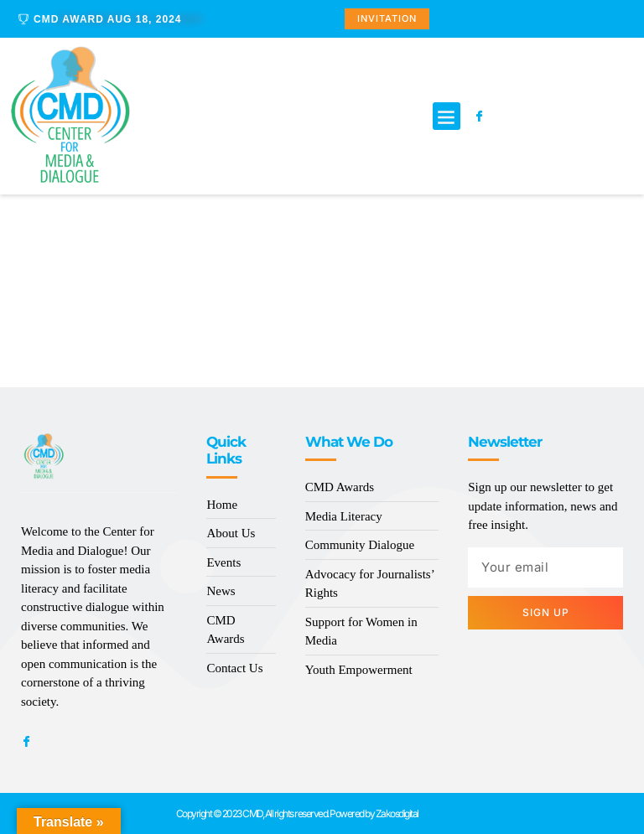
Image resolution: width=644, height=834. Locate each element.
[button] (447, 116)
